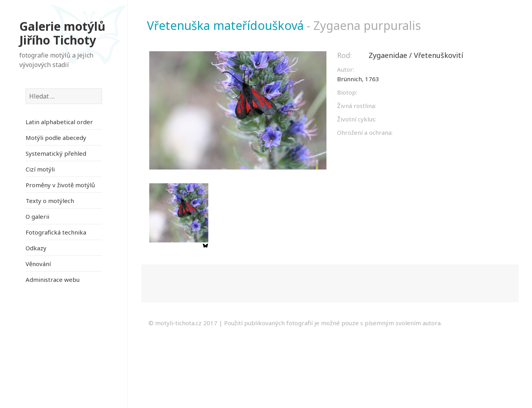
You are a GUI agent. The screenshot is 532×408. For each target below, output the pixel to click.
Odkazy (36, 248)
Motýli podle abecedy (56, 138)
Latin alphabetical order (59, 122)
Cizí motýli (40, 169)
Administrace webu (53, 279)
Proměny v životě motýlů (60, 185)
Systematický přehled (56, 153)
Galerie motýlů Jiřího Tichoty (62, 33)
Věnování (38, 264)
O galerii (37, 216)
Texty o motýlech (50, 201)
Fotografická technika (56, 232)
